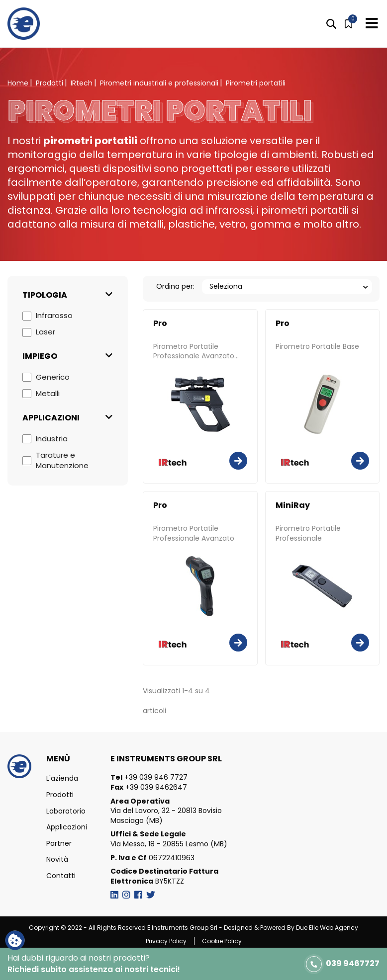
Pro (160, 324)
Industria (52, 439)
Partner (59, 844)
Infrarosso (54, 315)
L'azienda (62, 778)
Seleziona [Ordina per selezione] (226, 286)
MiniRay (293, 505)
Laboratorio (66, 811)
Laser (46, 332)
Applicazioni (67, 827)
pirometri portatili (90, 141)
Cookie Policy (222, 941)
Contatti (61, 876)
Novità (57, 859)
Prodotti (60, 795)
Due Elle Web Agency (327, 928)
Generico (53, 377)
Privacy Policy (166, 941)
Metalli (48, 393)
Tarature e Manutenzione (62, 460)
